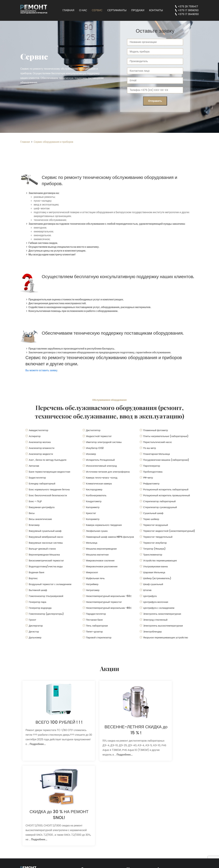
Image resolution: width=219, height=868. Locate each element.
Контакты (156, 10)
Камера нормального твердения (104, 525)
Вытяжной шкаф (38, 590)
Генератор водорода (40, 608)
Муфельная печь (95, 578)
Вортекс (33, 578)
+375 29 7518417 (188, 6)
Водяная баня (37, 572)
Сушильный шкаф (153, 513)
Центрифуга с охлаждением (159, 608)
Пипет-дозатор (94, 632)
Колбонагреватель (96, 495)
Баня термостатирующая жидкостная (49, 472)
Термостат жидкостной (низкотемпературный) (169, 531)
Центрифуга (150, 596)
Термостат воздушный (155, 525)
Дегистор (34, 632)
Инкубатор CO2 (95, 448)
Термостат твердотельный (158, 537)
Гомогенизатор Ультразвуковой (46, 596)
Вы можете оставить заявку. (42, 370)
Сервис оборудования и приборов (54, 142)
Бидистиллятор (37, 478)
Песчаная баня (94, 620)
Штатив (147, 590)
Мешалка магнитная (97, 555)
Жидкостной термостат (99, 436)
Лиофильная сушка (97, 531)
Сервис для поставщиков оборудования (98, 813)
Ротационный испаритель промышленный (166, 495)
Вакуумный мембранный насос (46, 537)
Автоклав (34, 466)
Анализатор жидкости (41, 454)
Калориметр (93, 507)
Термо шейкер (151, 519)
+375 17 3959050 (188, 10)
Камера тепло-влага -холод (102, 478)
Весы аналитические (40, 519)
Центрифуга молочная (156, 602)
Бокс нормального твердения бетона (49, 489)
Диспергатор (36, 626)
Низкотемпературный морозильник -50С (109, 596)
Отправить (155, 101)
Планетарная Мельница (156, 454)
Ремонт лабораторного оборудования (96, 795)
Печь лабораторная (97, 626)
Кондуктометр (94, 501)
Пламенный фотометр (155, 430)
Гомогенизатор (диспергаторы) (46, 614)
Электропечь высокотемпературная (163, 626)
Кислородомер (94, 489)
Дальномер (35, 637)
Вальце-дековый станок (42, 549)
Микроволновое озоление (100, 561)
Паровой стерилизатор (99, 637)
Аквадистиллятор (39, 430)
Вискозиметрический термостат (46, 561)
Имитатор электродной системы (104, 442)
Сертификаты (117, 10)
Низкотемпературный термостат (104, 602)
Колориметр (93, 519)
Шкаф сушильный (153, 584)
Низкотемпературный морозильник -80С (109, 608)
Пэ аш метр (149, 448)
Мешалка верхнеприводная (101, 549)
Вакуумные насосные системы (46, 543)
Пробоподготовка (153, 472)
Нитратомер (93, 590)
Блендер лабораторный (42, 484)
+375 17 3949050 (188, 14)
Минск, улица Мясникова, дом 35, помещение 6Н (176, 800)
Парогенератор (152, 466)
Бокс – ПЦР (35, 501)
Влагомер (34, 525)
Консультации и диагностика (99, 804)
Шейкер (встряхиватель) (157, 578)
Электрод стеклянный (155, 620)
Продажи (138, 10)
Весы (32, 513)
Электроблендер (152, 632)
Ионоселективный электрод (101, 466)
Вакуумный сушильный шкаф (45, 531)
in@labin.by (169, 832)
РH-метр (148, 478)
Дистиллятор (93, 430)
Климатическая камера (99, 484)
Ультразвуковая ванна (155, 566)
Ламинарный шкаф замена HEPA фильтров (110, 537)
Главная (68, 10)
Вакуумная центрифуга (42, 507)
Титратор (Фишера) (154, 549)
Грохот (32, 620)
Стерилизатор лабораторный (159, 501)
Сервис (97, 10)
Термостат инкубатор (155, 543)
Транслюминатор (153, 555)
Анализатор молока (40, 442)
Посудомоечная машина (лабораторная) (166, 460)
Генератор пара (37, 602)
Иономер (91, 454)
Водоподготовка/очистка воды (46, 566)
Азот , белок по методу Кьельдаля (48, 460)
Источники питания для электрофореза (108, 472)
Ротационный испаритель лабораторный (166, 489)
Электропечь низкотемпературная (162, 614)
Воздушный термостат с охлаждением (50, 584)
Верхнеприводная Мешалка (44, 555)
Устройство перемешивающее (160, 561)
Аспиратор (35, 436)
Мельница (92, 543)
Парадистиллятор (96, 614)
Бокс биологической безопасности (48, 495)
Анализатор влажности (42, 448)
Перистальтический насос (157, 442)
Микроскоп (92, 572)
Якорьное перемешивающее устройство (166, 637)
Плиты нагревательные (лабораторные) (166, 436)
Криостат (91, 513)
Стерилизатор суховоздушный (160, 507)
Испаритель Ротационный (100, 460)
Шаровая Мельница (154, 572)
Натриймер (92, 584)
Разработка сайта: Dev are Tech (40, 861)
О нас (83, 10)
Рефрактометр (151, 484)
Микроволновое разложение (102, 566)
